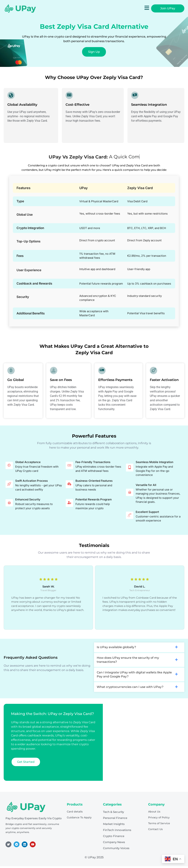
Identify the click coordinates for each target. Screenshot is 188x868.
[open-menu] (147, 8)
